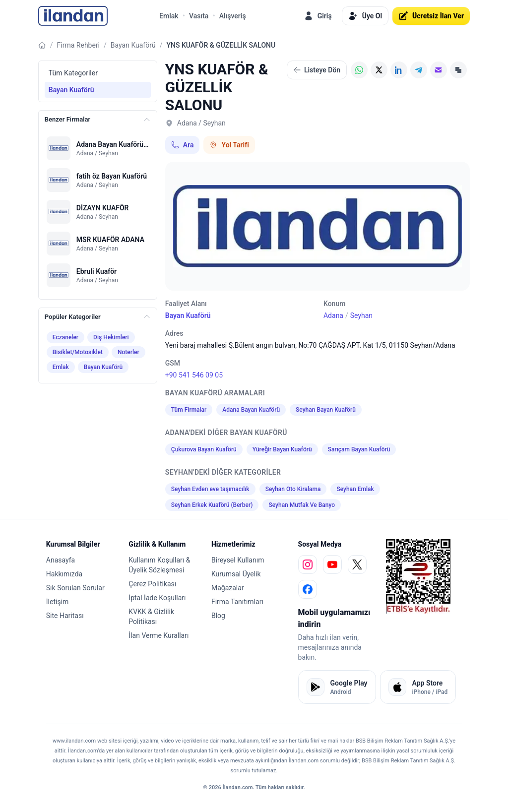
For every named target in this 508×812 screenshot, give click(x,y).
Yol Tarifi (229, 145)
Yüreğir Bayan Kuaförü (282, 449)
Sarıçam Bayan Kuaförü (359, 449)
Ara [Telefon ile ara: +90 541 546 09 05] (183, 145)
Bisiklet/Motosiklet (78, 352)
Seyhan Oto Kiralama (293, 489)
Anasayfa (61, 560)
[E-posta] (439, 70)
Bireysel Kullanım (238, 560)
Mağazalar (228, 588)
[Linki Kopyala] (458, 70)
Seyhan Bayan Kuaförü (326, 410)
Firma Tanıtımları (237, 602)
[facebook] (308, 589)
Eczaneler (65, 337)
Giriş (318, 16)
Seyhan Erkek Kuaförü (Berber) (212, 505)
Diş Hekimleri (111, 337)
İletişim (58, 602)
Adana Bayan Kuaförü (251, 410)
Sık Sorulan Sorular (75, 588)
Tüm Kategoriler (73, 73)
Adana (333, 315)
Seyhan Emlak (355, 489)
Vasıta (199, 16)
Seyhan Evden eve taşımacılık (210, 489)
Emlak (169, 16)
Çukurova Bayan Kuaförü (204, 449)
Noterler (128, 352)
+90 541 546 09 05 (194, 375)
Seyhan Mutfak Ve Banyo (302, 505)
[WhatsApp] (359, 70)
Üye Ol (365, 16)
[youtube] (332, 564)
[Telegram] (419, 70)
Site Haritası (65, 616)
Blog (218, 616)
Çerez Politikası (152, 584)
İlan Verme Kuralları (159, 635)
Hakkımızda (64, 574)
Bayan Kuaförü (133, 45)
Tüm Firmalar (189, 410)
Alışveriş (233, 16)
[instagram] (308, 564)
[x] (357, 564)
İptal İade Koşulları (157, 598)
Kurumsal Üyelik (236, 574)
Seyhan (361, 315)
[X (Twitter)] (379, 70)
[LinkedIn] (399, 70)
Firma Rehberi (78, 45)
